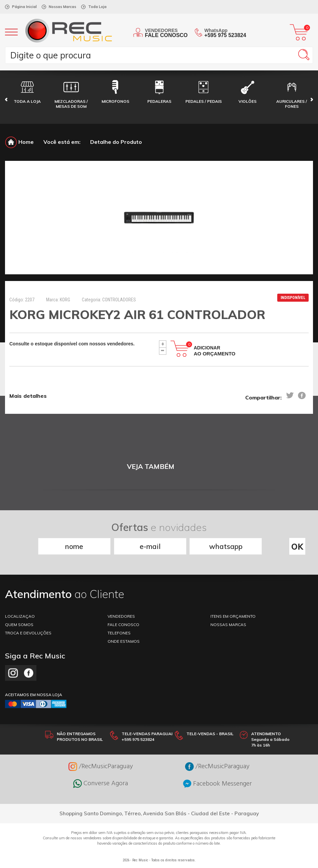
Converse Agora (101, 784)
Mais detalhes (28, 396)
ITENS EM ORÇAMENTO (233, 616)
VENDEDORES (121, 616)
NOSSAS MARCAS (228, 625)
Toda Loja (97, 7)
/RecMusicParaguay (101, 767)
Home (19, 142)
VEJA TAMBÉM (151, 466)
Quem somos (19, 625)
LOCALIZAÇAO (20, 616)
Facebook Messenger (217, 784)
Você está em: (62, 142)
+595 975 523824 (225, 35)
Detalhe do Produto (116, 142)
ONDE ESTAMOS (124, 641)
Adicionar (215, 351)
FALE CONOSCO (123, 625)
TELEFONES (119, 633)
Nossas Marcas (62, 7)
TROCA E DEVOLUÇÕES (28, 633)
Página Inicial (24, 7)
